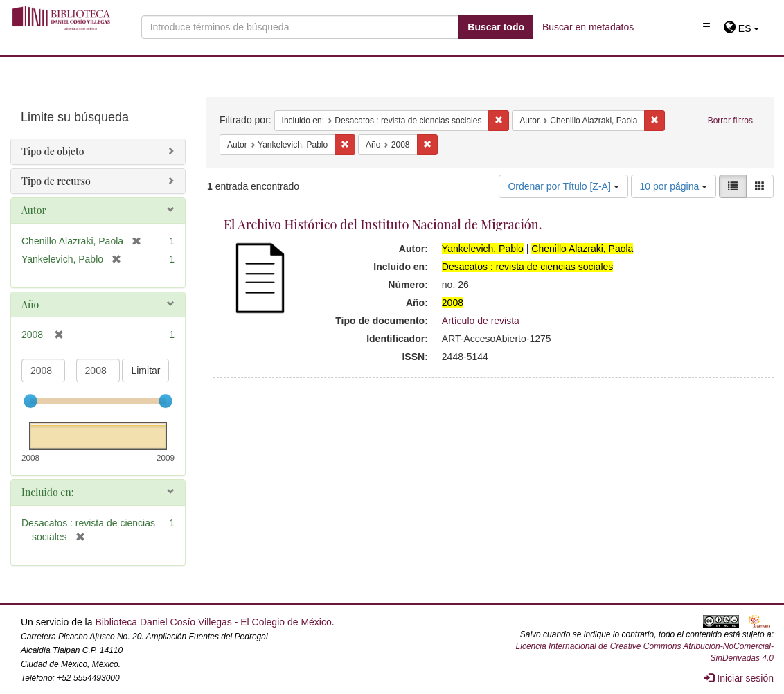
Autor (34, 210)
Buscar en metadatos (588, 27)
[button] (741, 28)
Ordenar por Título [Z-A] (563, 186)
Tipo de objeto (53, 151)
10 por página (674, 186)
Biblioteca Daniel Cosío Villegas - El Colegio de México (213, 622)
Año (30, 304)
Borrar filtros (730, 121)
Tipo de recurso (56, 181)
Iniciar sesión (739, 678)
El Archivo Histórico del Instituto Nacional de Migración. (383, 224)
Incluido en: (47, 492)
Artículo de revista (481, 321)
